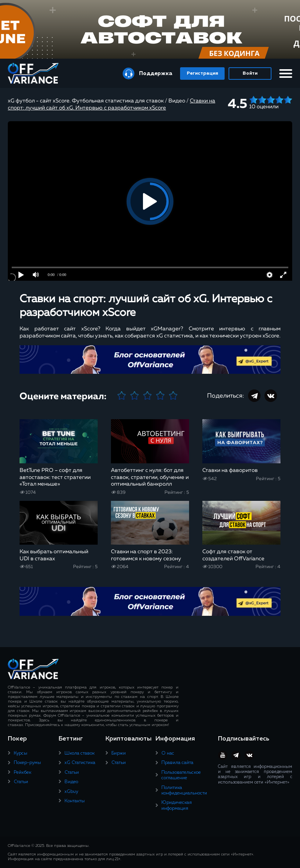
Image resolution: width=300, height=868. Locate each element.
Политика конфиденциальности (184, 791)
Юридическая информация (177, 805)
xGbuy (71, 792)
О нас (168, 753)
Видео (71, 782)
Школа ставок (79, 753)
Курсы (21, 753)
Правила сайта (177, 763)
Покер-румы (27, 763)
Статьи (21, 782)
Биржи (119, 753)
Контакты (75, 801)
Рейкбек (22, 773)
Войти (250, 74)
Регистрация (202, 74)
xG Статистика (80, 763)
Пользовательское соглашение (181, 775)
